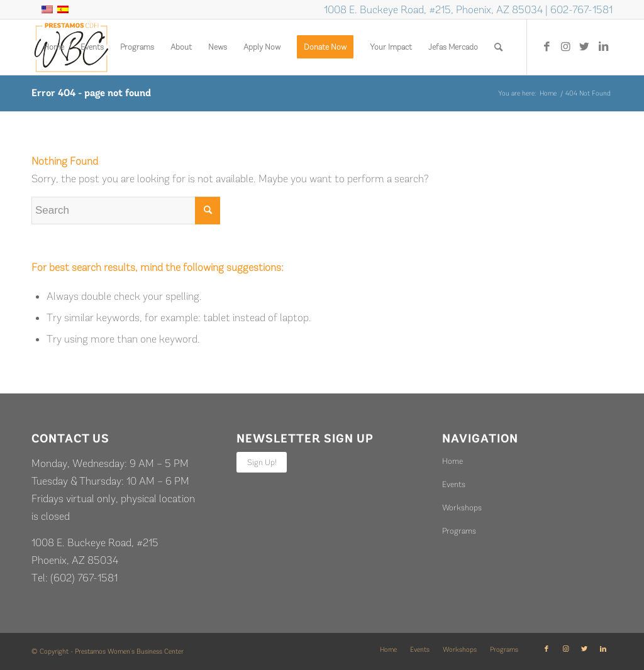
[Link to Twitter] (584, 47)
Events (454, 484)
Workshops (462, 508)
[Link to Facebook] (547, 47)
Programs (459, 531)
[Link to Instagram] (565, 47)
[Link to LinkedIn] (603, 47)
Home (452, 461)
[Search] (498, 47)
